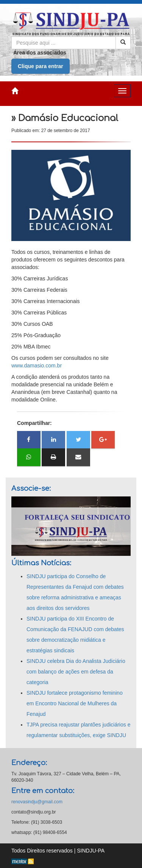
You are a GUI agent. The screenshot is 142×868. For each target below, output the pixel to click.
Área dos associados (40, 53)
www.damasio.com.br (37, 366)
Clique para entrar (41, 66)
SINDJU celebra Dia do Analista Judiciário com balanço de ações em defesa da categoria (76, 672)
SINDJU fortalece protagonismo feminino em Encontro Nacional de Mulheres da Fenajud (75, 703)
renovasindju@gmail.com (37, 802)
